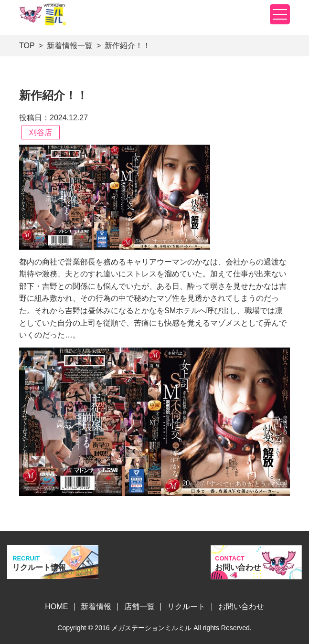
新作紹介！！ (128, 46)
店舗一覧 (139, 607)
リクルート (186, 607)
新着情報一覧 (70, 46)
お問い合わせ (241, 607)
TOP (27, 46)
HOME (56, 607)
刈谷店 (41, 132)
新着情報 (96, 607)
